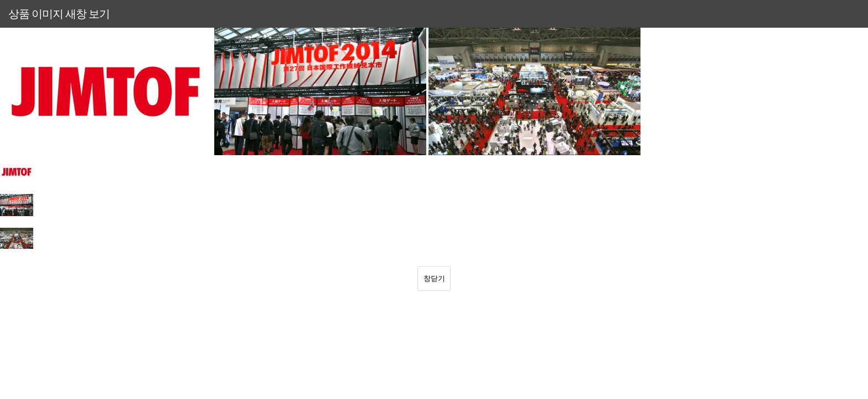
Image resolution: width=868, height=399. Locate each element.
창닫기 (434, 278)
